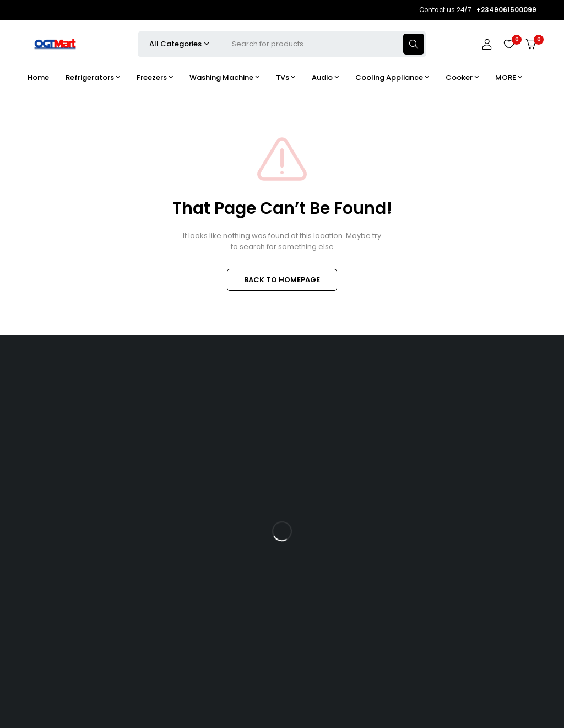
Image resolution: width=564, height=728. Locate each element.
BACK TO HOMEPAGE (282, 280)
